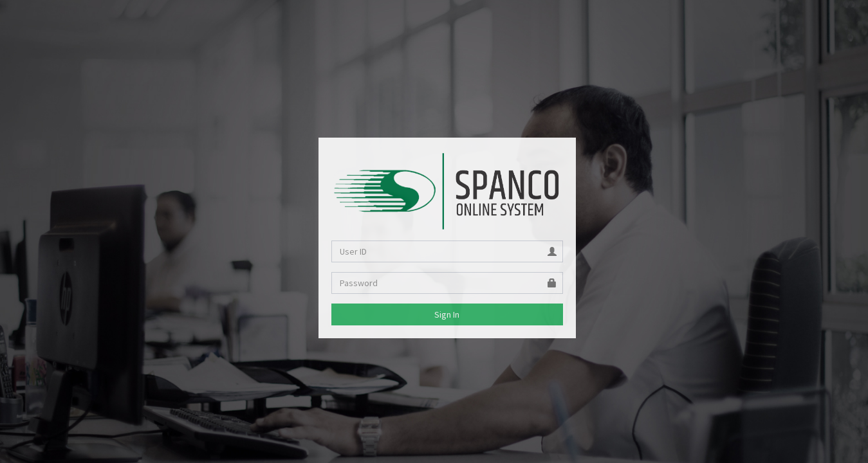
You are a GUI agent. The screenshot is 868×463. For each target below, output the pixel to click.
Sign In (447, 314)
